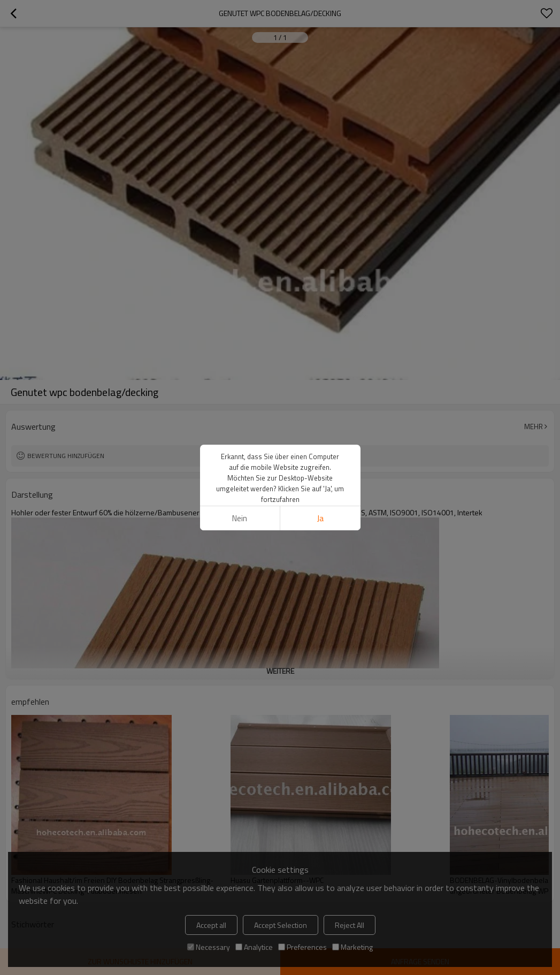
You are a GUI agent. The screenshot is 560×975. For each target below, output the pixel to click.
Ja (320, 518)
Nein (240, 518)
